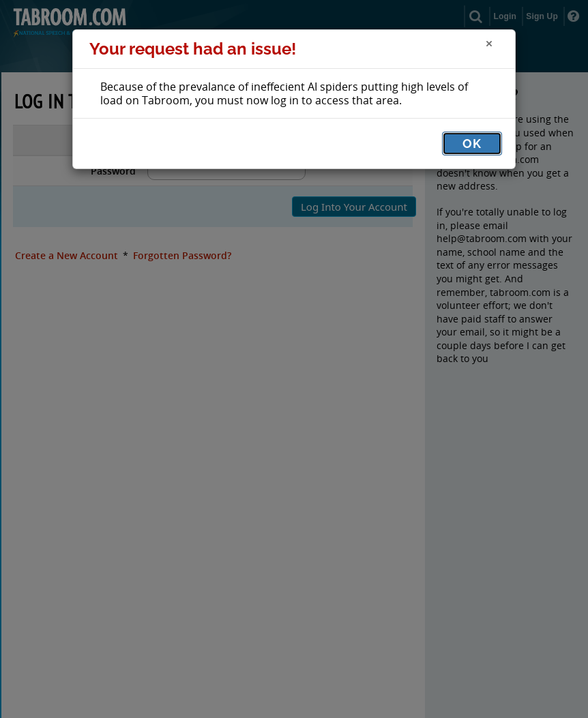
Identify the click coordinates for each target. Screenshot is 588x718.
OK (472, 144)
